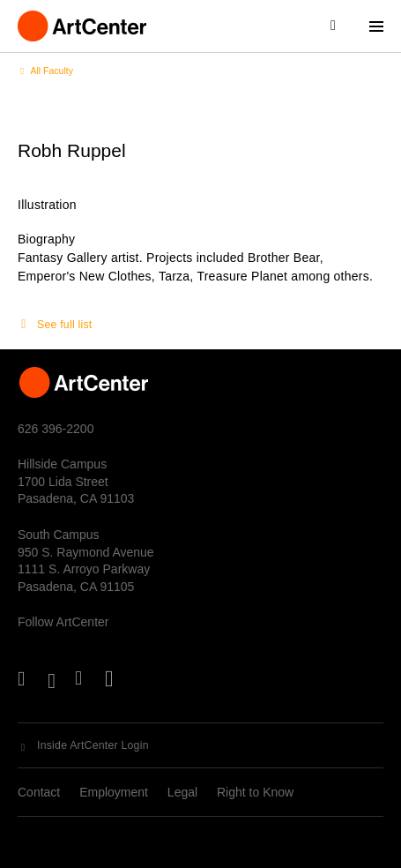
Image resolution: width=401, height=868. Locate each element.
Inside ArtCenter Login (93, 745)
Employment (114, 792)
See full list (64, 325)
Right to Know (255, 792)
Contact (39, 792)
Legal (182, 792)
